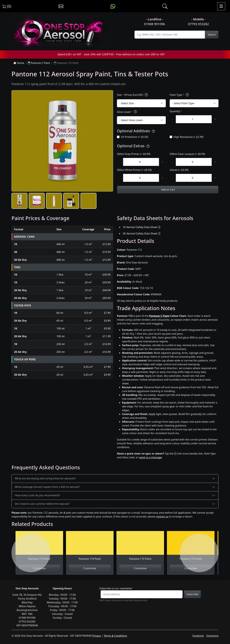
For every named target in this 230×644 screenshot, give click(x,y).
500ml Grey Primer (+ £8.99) (134, 154)
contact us (162, 517)
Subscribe (192, 594)
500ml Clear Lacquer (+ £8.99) (187, 154)
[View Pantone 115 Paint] (140, 548)
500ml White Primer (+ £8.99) (134, 170)
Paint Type (180, 95)
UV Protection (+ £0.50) (134, 137)
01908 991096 (155, 24)
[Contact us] (61, 6)
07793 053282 (198, 24)
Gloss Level (127, 112)
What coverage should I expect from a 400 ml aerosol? (47, 487)
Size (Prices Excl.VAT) (133, 95)
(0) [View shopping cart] (7, 6)
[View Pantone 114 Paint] (90, 548)
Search (212, 35)
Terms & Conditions (115, 636)
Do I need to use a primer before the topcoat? (42, 504)
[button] (19, 201)
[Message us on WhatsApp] (113, 6)
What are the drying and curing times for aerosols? (45, 478)
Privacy (97, 636)
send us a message (151, 457)
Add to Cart (168, 190)
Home (19, 63)
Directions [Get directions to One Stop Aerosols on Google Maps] (212, 636)
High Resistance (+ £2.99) (188, 137)
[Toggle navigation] (221, 6)
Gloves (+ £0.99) (179, 170)
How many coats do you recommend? (37, 495)
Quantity (176, 111)
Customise (90, 568)
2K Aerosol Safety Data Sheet (140, 233)
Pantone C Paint (39, 63)
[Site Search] (170, 35)
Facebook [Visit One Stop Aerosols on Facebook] (198, 636)
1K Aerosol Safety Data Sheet (140, 227)
